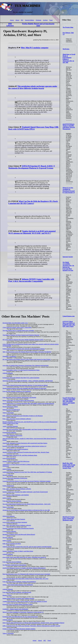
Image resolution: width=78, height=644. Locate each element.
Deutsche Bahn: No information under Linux (15, 323)
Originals (38, 20)
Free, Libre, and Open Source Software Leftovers (17, 419)
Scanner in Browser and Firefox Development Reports (18, 528)
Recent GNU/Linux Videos (10, 407)
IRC (22, 20)
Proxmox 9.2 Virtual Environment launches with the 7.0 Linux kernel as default (25, 385)
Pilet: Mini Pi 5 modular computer (35, 48)
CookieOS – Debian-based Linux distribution (15, 609)
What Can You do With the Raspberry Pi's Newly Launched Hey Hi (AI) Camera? (33, 202)
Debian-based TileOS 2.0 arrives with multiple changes (18, 598)
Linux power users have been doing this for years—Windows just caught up (24, 557)
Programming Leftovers (9, 432)
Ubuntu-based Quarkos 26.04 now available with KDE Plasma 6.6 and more (24, 388)
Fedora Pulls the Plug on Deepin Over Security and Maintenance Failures (24, 349)
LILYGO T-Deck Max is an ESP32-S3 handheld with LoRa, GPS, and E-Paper (69, 324)
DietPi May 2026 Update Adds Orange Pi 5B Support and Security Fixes (69, 466)
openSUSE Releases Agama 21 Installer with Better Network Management (69, 126)
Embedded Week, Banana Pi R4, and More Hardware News (20, 455)
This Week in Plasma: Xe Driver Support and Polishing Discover (21, 335)
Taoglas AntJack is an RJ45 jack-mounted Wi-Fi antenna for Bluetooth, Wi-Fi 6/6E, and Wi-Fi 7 (32, 232)
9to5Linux (66, 49)
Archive (45, 20)
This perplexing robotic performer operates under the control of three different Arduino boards (33, 87)
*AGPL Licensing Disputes (10, 426)
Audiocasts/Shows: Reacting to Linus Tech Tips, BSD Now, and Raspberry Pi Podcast (27, 472)
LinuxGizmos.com (69, 316)
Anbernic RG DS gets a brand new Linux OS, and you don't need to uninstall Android (27, 547)
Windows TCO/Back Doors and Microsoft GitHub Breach (19, 534)
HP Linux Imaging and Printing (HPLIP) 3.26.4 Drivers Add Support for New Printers (27, 359)
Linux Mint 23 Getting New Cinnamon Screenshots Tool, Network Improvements (26, 365)
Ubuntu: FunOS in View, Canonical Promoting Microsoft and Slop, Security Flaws (26, 452)
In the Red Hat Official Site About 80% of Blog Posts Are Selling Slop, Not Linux (25, 579)
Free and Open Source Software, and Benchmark (17, 592)
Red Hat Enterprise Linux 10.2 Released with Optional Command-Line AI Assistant (26, 574)
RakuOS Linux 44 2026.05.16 (11, 410)
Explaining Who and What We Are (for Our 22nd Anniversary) (20, 617)
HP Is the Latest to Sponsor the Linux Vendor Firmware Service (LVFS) (23, 340)
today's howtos (7, 469)
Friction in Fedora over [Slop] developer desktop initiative (19, 629)
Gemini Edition (29, 20)
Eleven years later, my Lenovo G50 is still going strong (18, 400)
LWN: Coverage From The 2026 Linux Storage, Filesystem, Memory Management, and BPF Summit (31, 626)
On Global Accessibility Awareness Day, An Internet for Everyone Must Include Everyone (68, 266)
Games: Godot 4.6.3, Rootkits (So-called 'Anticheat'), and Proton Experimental (25, 492)
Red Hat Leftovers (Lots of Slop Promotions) (15, 449)
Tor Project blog (68, 27)
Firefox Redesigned (8, 486)
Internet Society (68, 257)
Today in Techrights (8, 413)
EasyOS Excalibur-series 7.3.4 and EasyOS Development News (21, 370)
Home (12, 20)
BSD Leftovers (10, 25)
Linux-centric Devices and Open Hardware (15, 522)
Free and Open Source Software (12, 501)
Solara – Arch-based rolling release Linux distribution (18, 585)
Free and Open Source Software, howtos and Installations (19, 582)
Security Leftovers (8, 475)
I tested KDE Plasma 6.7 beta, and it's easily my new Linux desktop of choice (25, 601)
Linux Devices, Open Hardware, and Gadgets (16, 495)
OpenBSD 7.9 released (9, 356)
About (17, 20)
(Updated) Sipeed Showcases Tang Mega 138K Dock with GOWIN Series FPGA (33, 128)
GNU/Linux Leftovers (9, 516)
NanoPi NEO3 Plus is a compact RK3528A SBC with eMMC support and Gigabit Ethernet (69, 401)
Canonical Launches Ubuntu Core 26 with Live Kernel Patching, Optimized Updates (27, 481)
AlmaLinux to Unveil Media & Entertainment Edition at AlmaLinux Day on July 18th (26, 510)
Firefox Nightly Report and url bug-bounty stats (38, 25)
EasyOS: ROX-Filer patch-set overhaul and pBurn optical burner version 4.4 (24, 446)
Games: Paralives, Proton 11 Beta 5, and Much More (18, 551)
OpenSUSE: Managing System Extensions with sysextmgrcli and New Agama (25, 443)
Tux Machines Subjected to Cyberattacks (14, 565)
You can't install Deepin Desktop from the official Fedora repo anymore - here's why (27, 504)
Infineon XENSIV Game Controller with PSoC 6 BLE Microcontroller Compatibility (31, 280)
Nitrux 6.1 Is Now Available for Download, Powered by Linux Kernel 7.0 (69, 190)
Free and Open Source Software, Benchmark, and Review (19, 397)
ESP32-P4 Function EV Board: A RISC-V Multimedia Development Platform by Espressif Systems (32, 167)
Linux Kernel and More (9, 458)
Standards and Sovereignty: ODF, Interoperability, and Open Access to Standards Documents (30, 429)
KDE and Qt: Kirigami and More (12, 544)
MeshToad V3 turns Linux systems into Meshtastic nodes (69, 519)
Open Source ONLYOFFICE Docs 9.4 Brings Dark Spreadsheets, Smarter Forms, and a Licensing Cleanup (33, 623)
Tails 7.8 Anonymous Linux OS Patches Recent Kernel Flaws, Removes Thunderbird (27, 352)
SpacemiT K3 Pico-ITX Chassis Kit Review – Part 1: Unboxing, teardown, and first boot (28, 381)
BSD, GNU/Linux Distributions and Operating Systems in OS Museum (23, 416)
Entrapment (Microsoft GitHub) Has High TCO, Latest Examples (21, 378)
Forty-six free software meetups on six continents (17, 391)
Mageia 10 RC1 (7, 595)
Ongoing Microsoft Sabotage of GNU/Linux (15, 478)
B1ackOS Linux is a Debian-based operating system (18, 604)
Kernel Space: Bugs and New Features (14, 519)
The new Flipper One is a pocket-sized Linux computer (18, 330)
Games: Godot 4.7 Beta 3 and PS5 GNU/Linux (16, 461)
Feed (51, 20)
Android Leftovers (8, 373)
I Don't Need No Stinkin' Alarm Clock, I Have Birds (17, 327)
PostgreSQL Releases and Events (12, 436)
